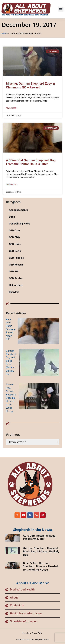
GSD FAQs (15, 237)
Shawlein (14, 292)
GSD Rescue (16, 265)
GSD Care (14, 230)
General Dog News (19, 224)
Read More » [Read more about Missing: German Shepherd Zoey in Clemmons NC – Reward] (12, 108)
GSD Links (15, 244)
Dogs (12, 217)
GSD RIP (14, 271)
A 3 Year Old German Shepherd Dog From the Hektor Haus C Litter (31, 162)
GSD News (15, 251)
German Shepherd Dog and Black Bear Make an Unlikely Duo (41, 551)
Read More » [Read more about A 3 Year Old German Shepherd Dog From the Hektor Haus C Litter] (12, 185)
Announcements (18, 210)
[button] (61, 9)
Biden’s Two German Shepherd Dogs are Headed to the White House (11, 398)
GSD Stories (16, 278)
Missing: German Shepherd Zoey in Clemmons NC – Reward (30, 85)
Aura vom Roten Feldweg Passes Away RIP (10, 329)
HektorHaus (16, 285)
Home (4, 34)
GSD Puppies (16, 258)
